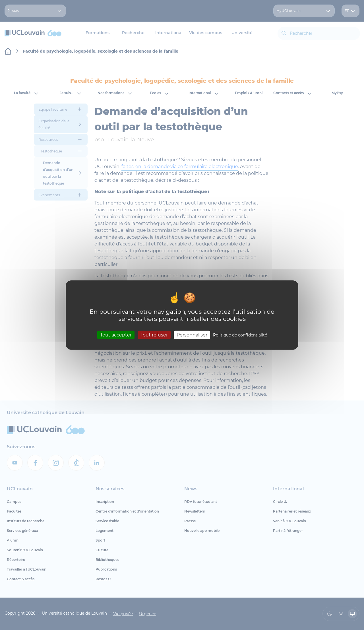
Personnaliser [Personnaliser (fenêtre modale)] (192, 335)
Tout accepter (116, 335)
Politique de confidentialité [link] (240, 335)
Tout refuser (154, 335)
